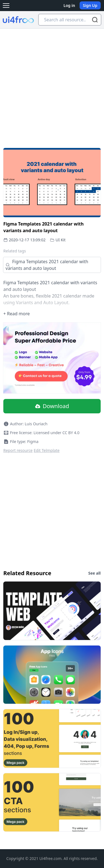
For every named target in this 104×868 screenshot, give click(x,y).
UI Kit (60, 240)
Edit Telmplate (47, 450)
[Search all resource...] (70, 20)
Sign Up (90, 5)
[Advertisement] (52, 83)
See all (94, 573)
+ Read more (17, 314)
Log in (69, 5)
